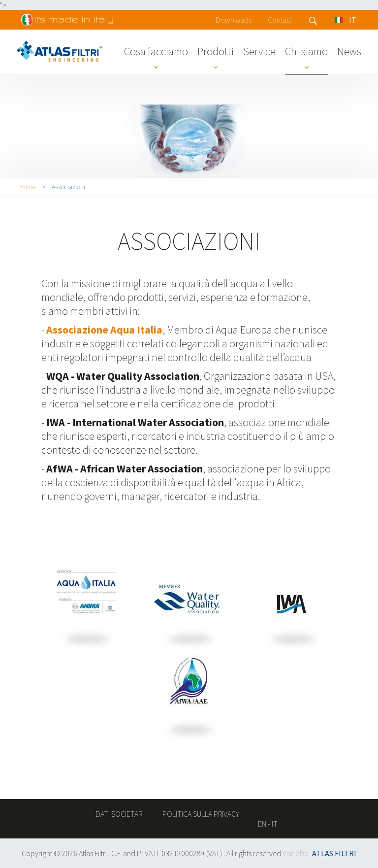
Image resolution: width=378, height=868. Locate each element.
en (262, 824)
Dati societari (120, 814)
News (349, 51)
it (275, 824)
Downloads (234, 20)
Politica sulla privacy (201, 814)
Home (27, 187)
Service (259, 51)
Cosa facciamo (156, 51)
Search (313, 21)
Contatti (280, 20)
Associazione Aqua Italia (104, 330)
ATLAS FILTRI (334, 853)
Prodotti (216, 51)
